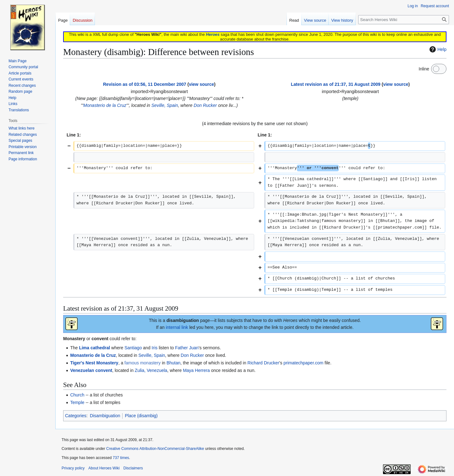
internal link (177, 327)
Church (77, 395)
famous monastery (142, 363)
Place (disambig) (141, 416)
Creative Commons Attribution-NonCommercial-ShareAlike (155, 449)
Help (437, 49)
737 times (121, 458)
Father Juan (187, 348)
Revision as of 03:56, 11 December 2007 (145, 84)
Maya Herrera (196, 370)
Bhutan (173, 363)
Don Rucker (205, 105)
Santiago (133, 348)
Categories (76, 416)
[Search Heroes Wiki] (404, 20)
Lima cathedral (94, 348)
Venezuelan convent (91, 370)
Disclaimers (133, 468)
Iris (155, 348)
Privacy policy (73, 468)
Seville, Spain (165, 105)
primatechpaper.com (303, 363)
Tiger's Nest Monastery (94, 363)
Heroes (213, 34)
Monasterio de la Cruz (105, 105)
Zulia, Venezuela (151, 370)
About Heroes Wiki (104, 468)
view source (201, 84)
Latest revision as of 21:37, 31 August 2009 (336, 84)
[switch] (439, 69)
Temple (77, 402)
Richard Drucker (263, 363)
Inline (424, 69)
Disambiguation (105, 416)
